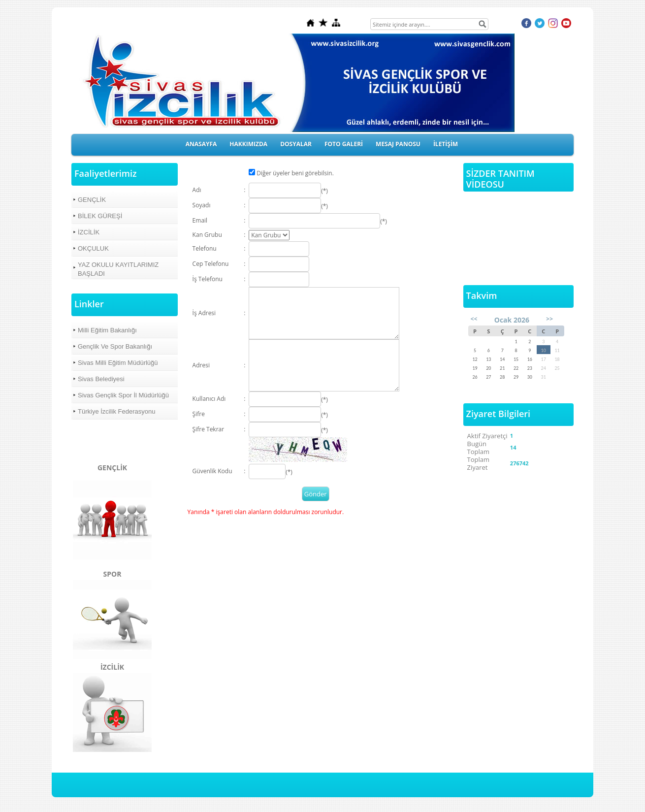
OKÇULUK (93, 248)
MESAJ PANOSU (398, 144)
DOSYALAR (296, 144)
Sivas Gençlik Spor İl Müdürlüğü (123, 395)
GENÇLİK (92, 200)
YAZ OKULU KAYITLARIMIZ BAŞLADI (118, 269)
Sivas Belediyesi (101, 379)
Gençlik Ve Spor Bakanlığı (115, 346)
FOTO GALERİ (344, 144)
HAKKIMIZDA (248, 144)
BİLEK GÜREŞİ (100, 216)
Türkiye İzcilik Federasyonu (117, 411)
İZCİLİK (89, 232)
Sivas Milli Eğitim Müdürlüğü (118, 363)
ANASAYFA (201, 144)
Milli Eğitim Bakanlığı (107, 330)
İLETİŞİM (446, 144)
